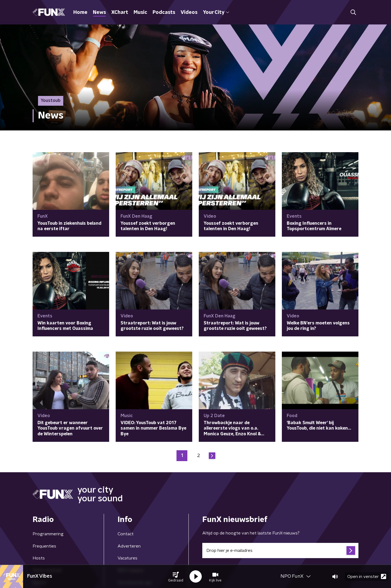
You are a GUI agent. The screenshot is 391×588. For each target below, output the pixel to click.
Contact (126, 534)
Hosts (39, 558)
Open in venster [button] (367, 576)
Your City (216, 12)
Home (80, 12)
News (99, 12)
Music (140, 12)
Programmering (48, 534)
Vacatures (127, 558)
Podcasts (164, 12)
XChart (120, 12)
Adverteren (129, 546)
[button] (176, 577)
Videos (189, 12)
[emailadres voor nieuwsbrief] (280, 551)
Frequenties (44, 546)
